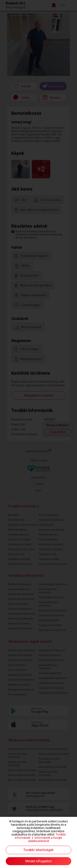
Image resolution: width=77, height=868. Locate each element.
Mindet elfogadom (38, 861)
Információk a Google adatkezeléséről (45, 839)
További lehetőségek (38, 850)
